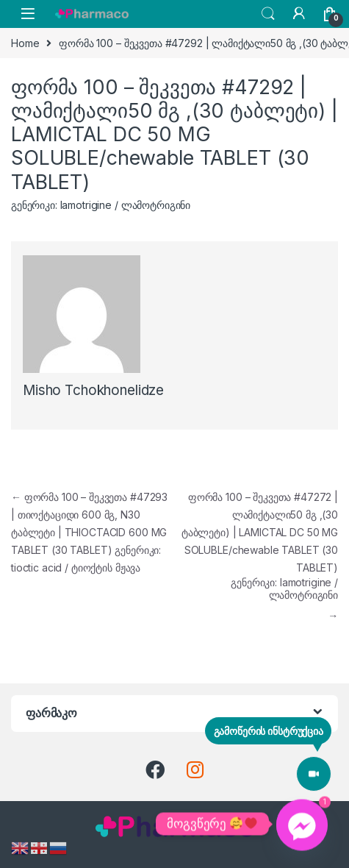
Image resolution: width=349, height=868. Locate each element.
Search (268, 14)
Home (25, 43)
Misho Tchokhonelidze (93, 390)
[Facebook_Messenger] (302, 824)
